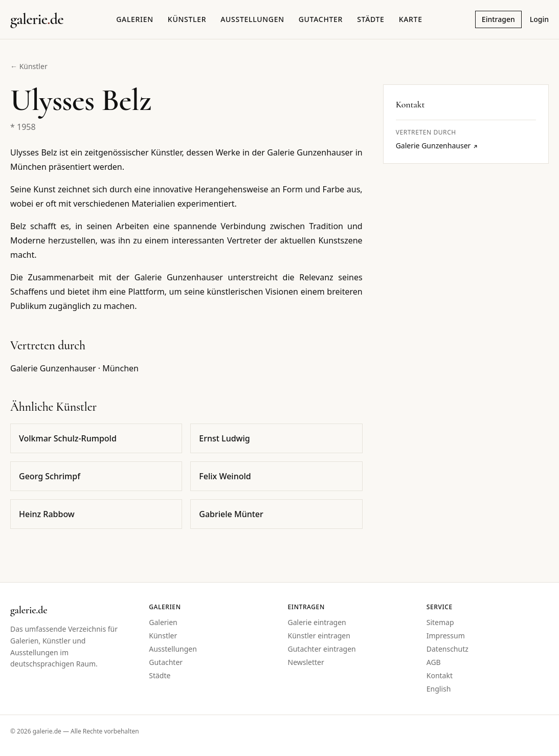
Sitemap (440, 622)
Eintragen (498, 19)
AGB (434, 662)
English (439, 689)
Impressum (446, 636)
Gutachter (321, 19)
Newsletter (306, 662)
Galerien (135, 19)
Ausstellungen (252, 19)
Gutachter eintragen (322, 649)
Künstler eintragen (319, 636)
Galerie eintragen (317, 622)
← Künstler (29, 66)
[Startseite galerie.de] (37, 19)
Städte (371, 19)
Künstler (187, 19)
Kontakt (440, 675)
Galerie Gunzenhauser (437, 146)
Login (539, 19)
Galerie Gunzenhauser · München (74, 368)
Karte (411, 19)
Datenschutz (448, 649)
